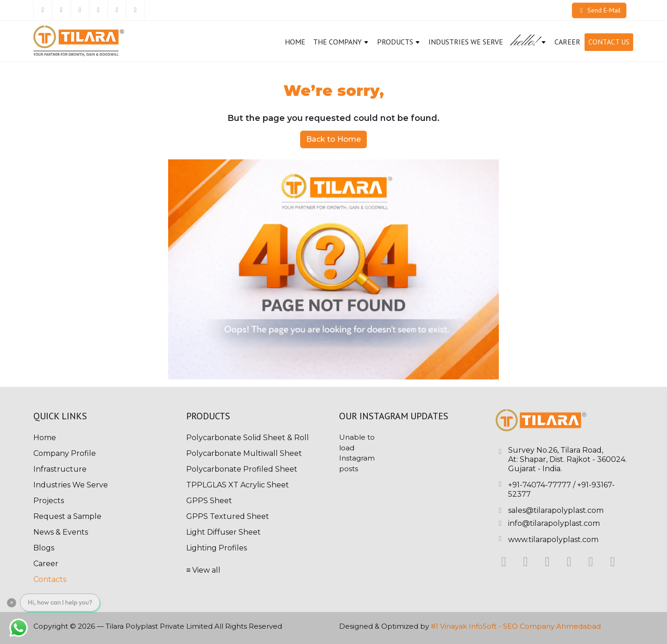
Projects (49, 501)
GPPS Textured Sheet (228, 516)
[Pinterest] (117, 10)
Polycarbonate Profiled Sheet (242, 469)
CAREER (567, 42)
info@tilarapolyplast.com (554, 523)
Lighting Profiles (217, 548)
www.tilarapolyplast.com (553, 540)
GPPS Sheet (209, 501)
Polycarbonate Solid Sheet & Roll (248, 438)
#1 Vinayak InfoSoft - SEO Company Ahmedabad (516, 626)
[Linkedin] (80, 10)
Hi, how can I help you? (60, 602)
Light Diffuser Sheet (223, 532)
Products (399, 42)
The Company (341, 42)
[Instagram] (98, 10)
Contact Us (609, 42)
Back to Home (333, 139)
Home (295, 42)
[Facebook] (43, 10)
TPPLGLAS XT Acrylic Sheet (238, 485)
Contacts (50, 579)
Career (46, 564)
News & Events (61, 532)
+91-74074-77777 (540, 485)
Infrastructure (60, 469)
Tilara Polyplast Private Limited (159, 626)
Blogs (44, 548)
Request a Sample (67, 516)
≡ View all (203, 570)
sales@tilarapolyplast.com (556, 510)
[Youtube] (135, 10)
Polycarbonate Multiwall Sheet (244, 453)
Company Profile (65, 453)
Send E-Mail (599, 10)
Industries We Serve (466, 42)
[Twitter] (61, 10)
